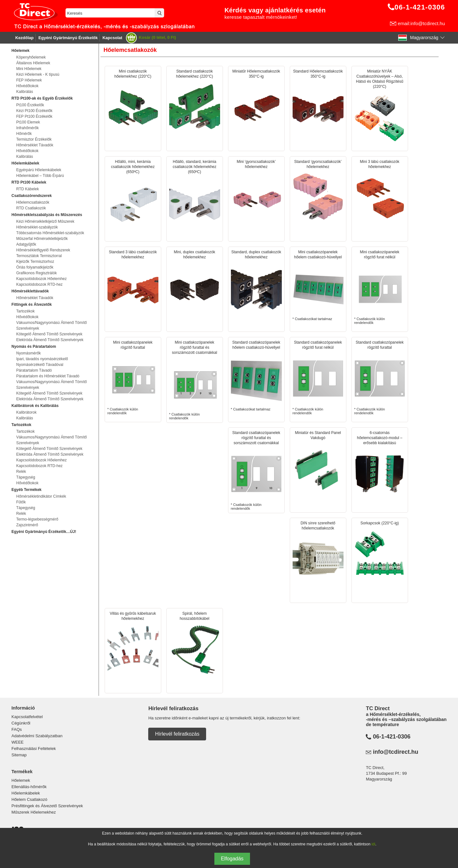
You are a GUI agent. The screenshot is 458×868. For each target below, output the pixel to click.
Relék (21, 472)
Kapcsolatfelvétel (27, 717)
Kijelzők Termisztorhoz (35, 262)
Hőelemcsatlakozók (33, 202)
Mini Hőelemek (29, 69)
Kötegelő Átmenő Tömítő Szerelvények (49, 334)
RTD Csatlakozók (31, 208)
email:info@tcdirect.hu (421, 23)
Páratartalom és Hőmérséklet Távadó (48, 376)
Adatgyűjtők (26, 244)
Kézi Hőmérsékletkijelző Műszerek (45, 221)
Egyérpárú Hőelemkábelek (39, 170)
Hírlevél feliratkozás (177, 734)
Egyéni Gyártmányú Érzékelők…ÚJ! (44, 532)
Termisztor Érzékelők (34, 139)
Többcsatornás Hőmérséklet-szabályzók (50, 233)
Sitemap (19, 755)
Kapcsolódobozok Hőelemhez (42, 279)
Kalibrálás (25, 92)
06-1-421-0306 (392, 737)
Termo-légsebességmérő (37, 519)
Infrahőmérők (28, 128)
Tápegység (26, 477)
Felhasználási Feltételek (34, 749)
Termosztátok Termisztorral (39, 256)
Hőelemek (21, 780)
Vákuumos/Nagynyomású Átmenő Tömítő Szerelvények (52, 325)
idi (373, 844)
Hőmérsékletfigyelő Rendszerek (43, 250)
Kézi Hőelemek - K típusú (38, 74)
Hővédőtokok (27, 86)
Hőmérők (24, 134)
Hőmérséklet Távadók (35, 145)
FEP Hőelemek (29, 80)
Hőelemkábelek (26, 793)
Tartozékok (25, 311)
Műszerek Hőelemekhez (34, 812)
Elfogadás (232, 859)
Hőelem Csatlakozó (29, 799)
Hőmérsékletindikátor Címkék (41, 496)
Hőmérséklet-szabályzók (37, 227)
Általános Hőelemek (33, 63)
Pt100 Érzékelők (30, 105)
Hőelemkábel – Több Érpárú (40, 176)
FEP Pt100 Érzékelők (34, 116)
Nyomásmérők (28, 353)
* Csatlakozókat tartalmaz (318, 285)
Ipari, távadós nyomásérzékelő (42, 359)
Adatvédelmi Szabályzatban (37, 736)
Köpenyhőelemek (31, 57)
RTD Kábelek (28, 189)
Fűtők (21, 502)
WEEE (17, 742)
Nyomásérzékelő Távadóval (40, 365)
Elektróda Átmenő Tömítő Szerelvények (50, 340)
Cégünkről (21, 723)
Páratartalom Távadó (34, 370)
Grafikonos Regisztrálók (36, 273)
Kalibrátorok (26, 412)
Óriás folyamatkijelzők (35, 267)
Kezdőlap (24, 38)
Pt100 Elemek (28, 122)
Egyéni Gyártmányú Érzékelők (68, 38)
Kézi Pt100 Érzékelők (34, 111)
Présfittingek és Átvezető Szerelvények (47, 806)
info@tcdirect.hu (396, 752)
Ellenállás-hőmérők (29, 787)
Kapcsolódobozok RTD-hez (39, 284)
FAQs (17, 729)
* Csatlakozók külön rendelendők (380, 287)
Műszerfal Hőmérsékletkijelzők (42, 239)
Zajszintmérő (27, 525)
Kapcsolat (112, 38)
